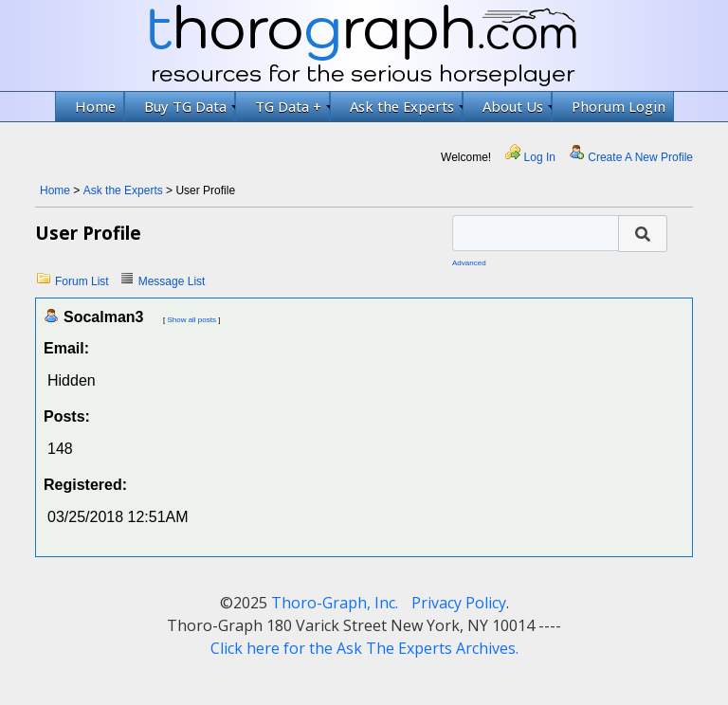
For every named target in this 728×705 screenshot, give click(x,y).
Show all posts (191, 320)
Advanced (469, 263)
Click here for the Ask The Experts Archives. (364, 648)
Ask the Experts (406, 106)
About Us (517, 106)
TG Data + (292, 106)
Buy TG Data (190, 106)
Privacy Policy (459, 603)
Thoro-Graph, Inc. (335, 603)
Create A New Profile (640, 157)
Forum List (82, 281)
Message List (172, 281)
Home (95, 106)
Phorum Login (619, 106)
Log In (540, 157)
